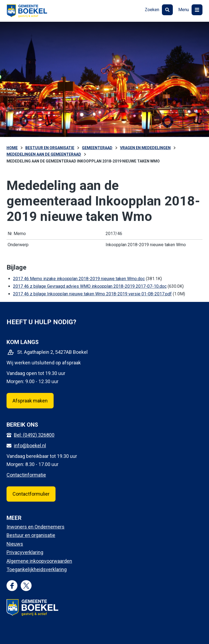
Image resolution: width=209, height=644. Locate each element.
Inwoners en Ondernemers (36, 527)
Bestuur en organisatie (31, 535)
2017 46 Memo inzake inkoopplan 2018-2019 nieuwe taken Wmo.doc (79, 279)
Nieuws (15, 544)
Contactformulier (31, 494)
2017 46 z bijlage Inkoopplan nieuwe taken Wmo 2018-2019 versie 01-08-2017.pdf (92, 294)
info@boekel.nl (30, 446)
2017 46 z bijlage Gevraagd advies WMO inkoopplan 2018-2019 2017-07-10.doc (90, 286)
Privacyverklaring (25, 552)
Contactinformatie (26, 475)
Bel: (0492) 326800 (34, 435)
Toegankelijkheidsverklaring (37, 569)
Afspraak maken (30, 401)
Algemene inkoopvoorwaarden (39, 561)
